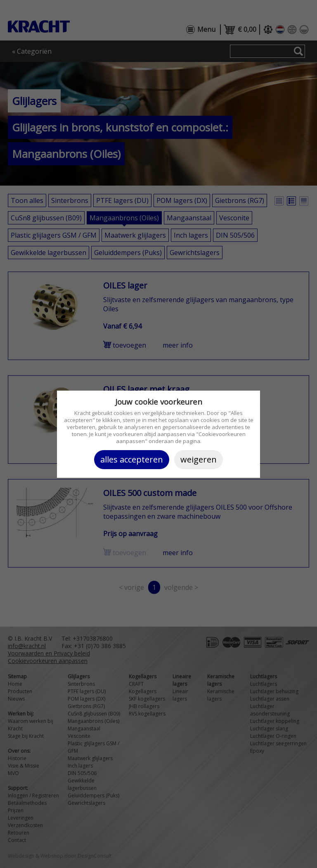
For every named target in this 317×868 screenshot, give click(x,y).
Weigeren (199, 459)
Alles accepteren (132, 459)
